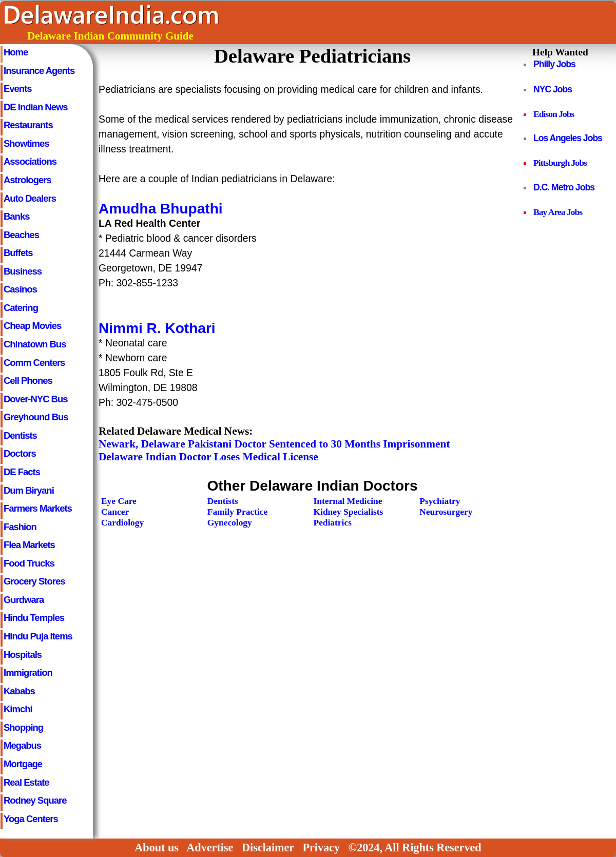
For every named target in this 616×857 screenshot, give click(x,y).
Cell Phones (28, 381)
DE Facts (22, 472)
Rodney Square (35, 800)
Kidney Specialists (349, 512)
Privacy (321, 848)
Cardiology (122, 522)
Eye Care (119, 501)
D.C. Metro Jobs (564, 187)
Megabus (22, 745)
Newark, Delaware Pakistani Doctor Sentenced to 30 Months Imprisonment (274, 444)
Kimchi (18, 709)
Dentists (20, 435)
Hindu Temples (34, 618)
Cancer (115, 512)
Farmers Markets (38, 508)
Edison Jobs (554, 114)
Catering (21, 308)
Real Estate (26, 782)
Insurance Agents (39, 71)
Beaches (21, 235)
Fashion (20, 527)
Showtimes (26, 143)
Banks (16, 216)
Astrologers (27, 180)
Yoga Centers (31, 819)
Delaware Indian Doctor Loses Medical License (208, 457)
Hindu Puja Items (38, 636)
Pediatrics (333, 522)
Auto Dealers (30, 198)
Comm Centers (34, 363)
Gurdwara (24, 600)
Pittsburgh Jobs (560, 163)
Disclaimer (268, 848)
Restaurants (28, 125)
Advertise (210, 848)
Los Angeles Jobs (568, 138)
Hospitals (23, 655)
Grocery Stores (34, 581)
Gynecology (230, 522)
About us (157, 848)
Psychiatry (440, 501)
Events (18, 89)
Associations (30, 161)
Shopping (23, 727)
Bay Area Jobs (558, 212)
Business (23, 271)
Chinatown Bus (35, 344)
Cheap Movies (32, 326)
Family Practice (237, 512)
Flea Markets (29, 545)
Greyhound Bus (36, 417)
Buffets (18, 253)
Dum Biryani (29, 490)
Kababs (19, 691)
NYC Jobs (553, 89)
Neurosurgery (446, 512)
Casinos (20, 289)
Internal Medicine (348, 501)
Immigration (28, 673)
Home (16, 52)
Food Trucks (29, 563)
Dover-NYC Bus (36, 399)
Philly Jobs (554, 64)
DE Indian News (36, 107)
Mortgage (23, 764)
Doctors (20, 453)
